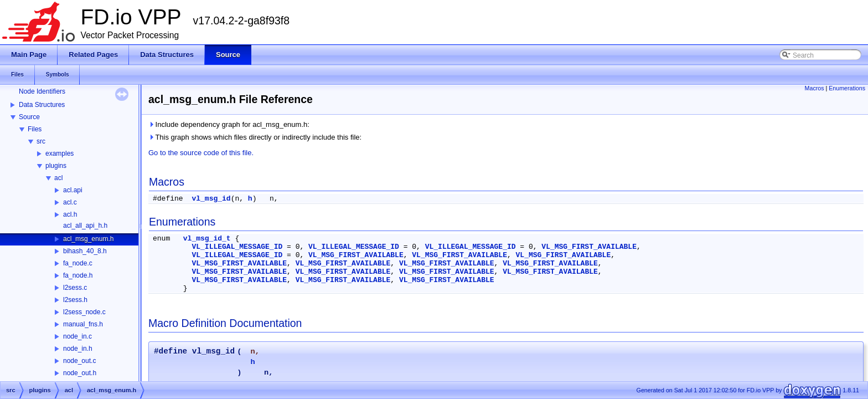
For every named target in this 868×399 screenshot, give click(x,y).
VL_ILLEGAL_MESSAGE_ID (237, 247)
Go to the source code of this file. (201, 153)
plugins (56, 166)
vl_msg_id (211, 199)
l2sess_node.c (84, 312)
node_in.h (78, 349)
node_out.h (80, 373)
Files (35, 129)
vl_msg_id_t (207, 239)
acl (58, 178)
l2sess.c (75, 288)
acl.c (70, 202)
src (41, 141)
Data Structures (42, 105)
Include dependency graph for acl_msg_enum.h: (229, 124)
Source (29, 117)
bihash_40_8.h (85, 251)
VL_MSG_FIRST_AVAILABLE (589, 247)
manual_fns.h (83, 324)
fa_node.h (78, 275)
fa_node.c (78, 263)
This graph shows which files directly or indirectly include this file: (255, 137)
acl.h (70, 214)
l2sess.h (75, 300)
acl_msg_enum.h (88, 239)
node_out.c (79, 361)
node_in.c (77, 336)
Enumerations (847, 88)
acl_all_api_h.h (85, 226)
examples (60, 154)
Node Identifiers (42, 91)
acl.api (73, 190)
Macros (815, 88)
